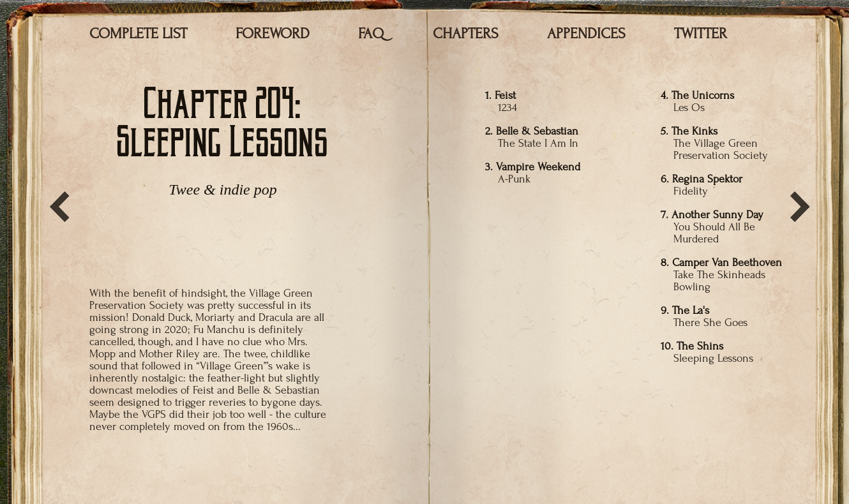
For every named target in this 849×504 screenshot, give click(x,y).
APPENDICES (586, 33)
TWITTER (701, 33)
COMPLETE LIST (138, 33)
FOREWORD (273, 33)
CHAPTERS (466, 33)
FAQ (371, 33)
